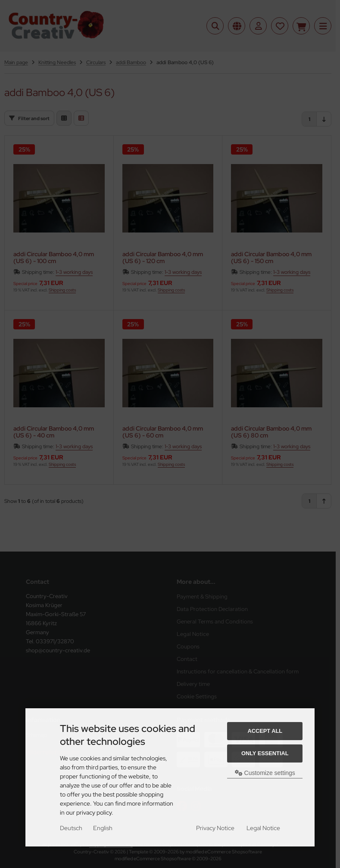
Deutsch (71, 828)
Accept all (265, 731)
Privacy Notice (215, 828)
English (103, 828)
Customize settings (265, 773)
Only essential (265, 753)
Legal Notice (263, 828)
